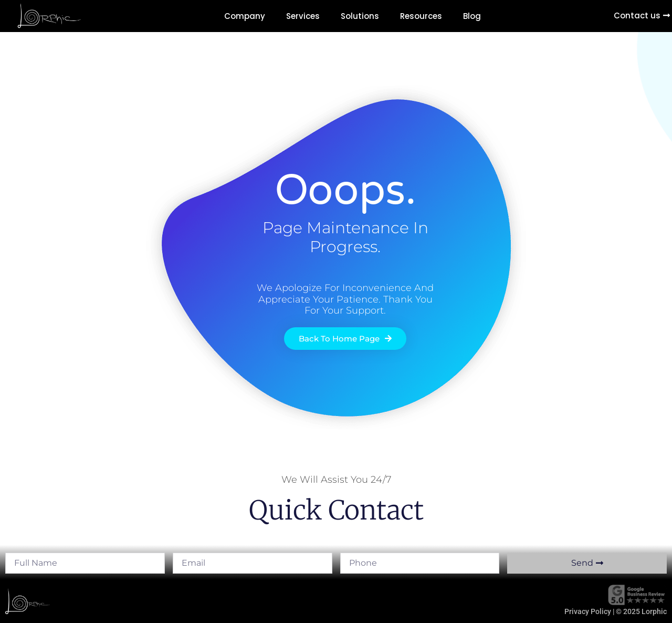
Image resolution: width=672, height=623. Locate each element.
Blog (472, 16)
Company (245, 16)
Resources (421, 16)
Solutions (360, 16)
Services (303, 16)
